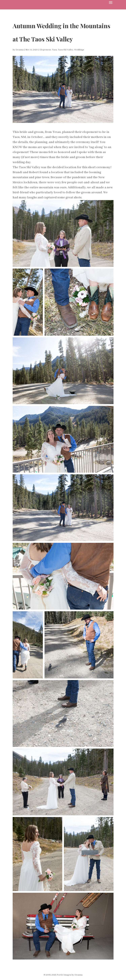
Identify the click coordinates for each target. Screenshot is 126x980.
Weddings (79, 50)
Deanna (20, 50)
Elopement (45, 50)
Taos (54, 50)
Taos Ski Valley (66, 50)
